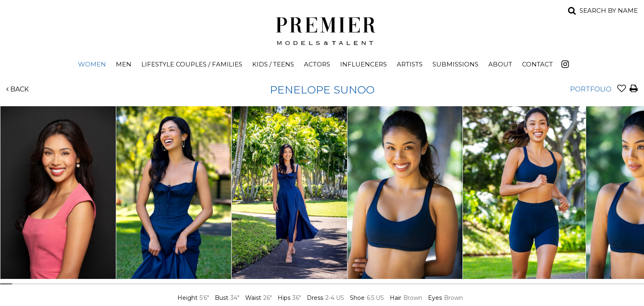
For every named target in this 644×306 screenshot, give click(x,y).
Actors (317, 64)
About (500, 64)
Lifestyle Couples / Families (192, 64)
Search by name (609, 10)
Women (92, 64)
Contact (537, 64)
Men (124, 64)
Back (17, 89)
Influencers (363, 64)
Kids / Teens (273, 64)
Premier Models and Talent (322, 30)
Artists (410, 64)
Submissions (455, 64)
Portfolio (591, 89)
